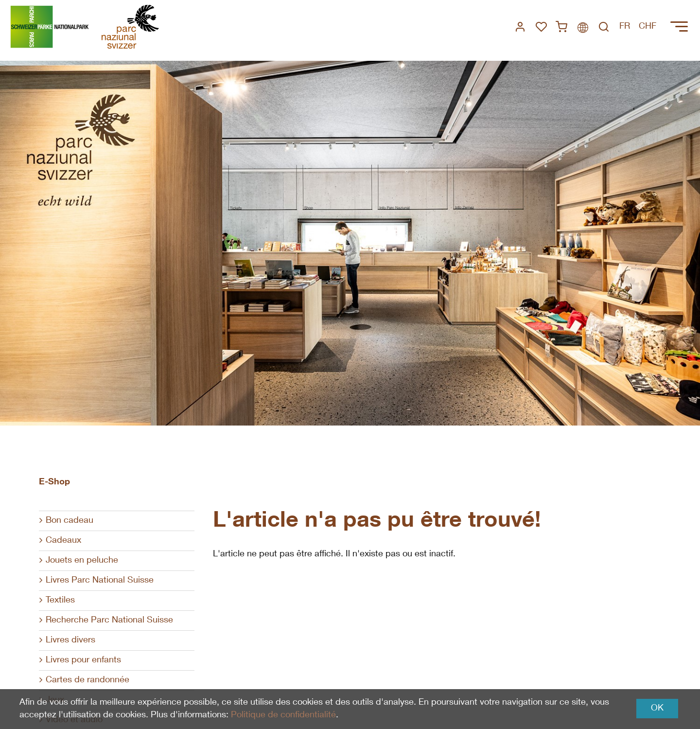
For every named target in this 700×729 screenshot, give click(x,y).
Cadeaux (63, 541)
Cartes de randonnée (87, 680)
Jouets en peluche (82, 561)
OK (657, 709)
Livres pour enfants (83, 660)
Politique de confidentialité (283, 715)
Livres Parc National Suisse (100, 581)
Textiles (60, 601)
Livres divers (70, 640)
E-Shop (54, 482)
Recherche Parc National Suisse (109, 621)
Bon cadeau (70, 521)
